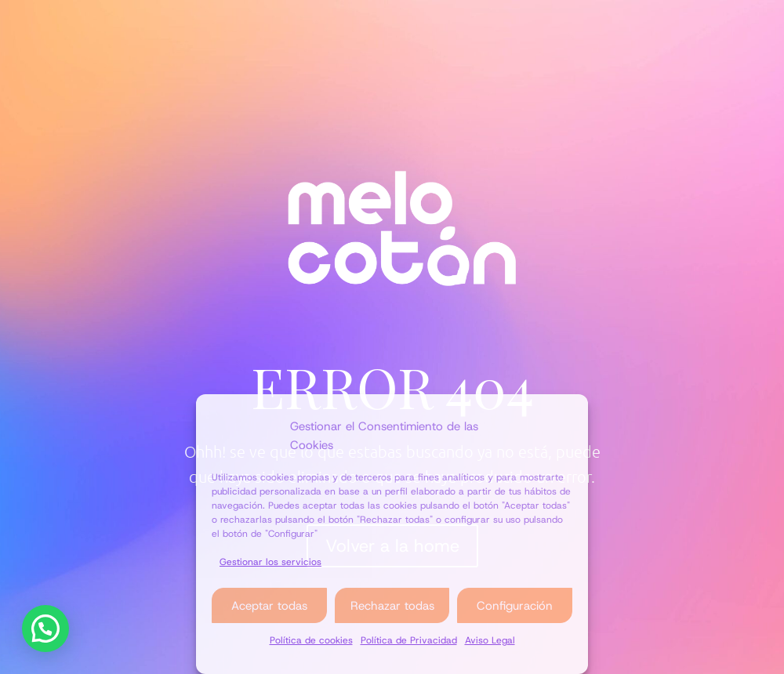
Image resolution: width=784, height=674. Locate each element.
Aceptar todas (269, 606)
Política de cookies (311, 640)
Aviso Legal (490, 640)
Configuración (515, 606)
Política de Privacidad (409, 640)
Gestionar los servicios (270, 562)
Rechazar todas (392, 606)
